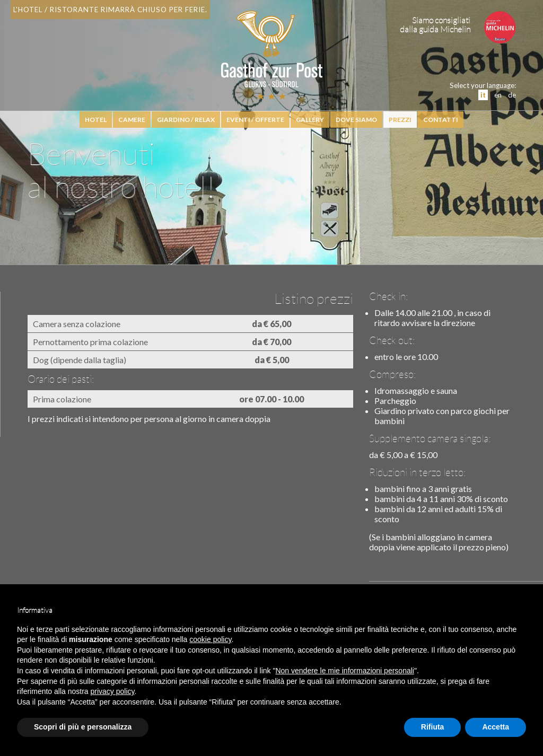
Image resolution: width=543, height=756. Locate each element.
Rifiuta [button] (433, 727)
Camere (132, 120)
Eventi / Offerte (255, 120)
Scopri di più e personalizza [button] (83, 727)
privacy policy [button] (113, 691)
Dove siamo (356, 120)
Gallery (310, 120)
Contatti (441, 120)
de (512, 95)
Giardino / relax (186, 120)
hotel (96, 120)
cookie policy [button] (210, 639)
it (483, 95)
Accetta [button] (496, 727)
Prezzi (400, 120)
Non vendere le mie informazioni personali (344, 671)
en (498, 95)
